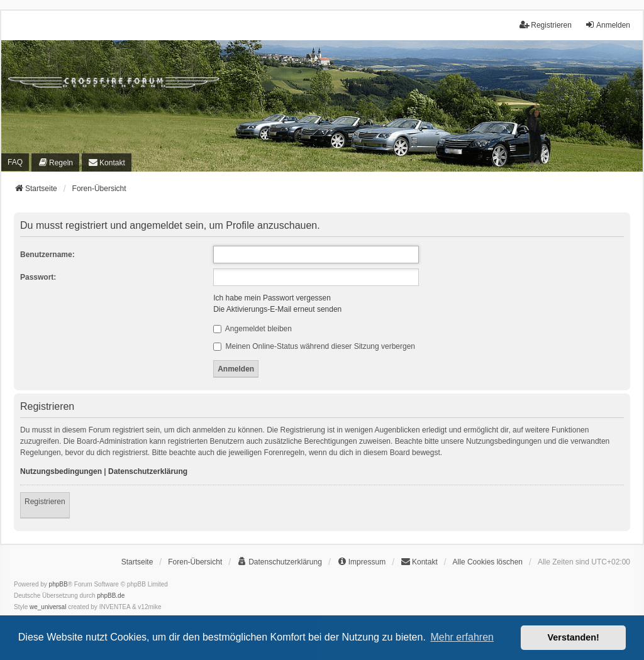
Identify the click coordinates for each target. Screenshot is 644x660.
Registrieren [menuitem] (546, 25)
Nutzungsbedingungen (61, 471)
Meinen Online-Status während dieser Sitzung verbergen (314, 346)
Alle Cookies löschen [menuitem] (488, 562)
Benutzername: (47, 255)
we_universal (48, 607)
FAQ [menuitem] (15, 162)
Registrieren (45, 502)
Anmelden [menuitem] (608, 25)
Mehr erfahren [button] (462, 637)
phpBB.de (111, 596)
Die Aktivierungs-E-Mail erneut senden (277, 309)
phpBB (58, 584)
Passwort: (38, 277)
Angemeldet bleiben (253, 329)
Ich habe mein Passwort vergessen (272, 298)
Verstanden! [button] (574, 637)
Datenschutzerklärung (148, 471)
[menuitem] (55, 162)
